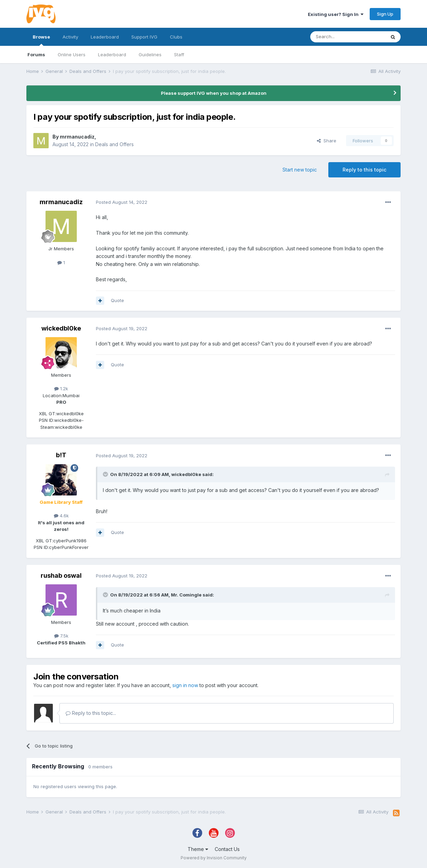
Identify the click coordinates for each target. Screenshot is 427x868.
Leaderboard (112, 55)
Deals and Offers (114, 144)
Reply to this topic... (91, 713)
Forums (36, 55)
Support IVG (144, 37)
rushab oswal (61, 575)
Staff (179, 55)
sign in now (185, 685)
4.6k (61, 516)
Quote (117, 300)
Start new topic (300, 170)
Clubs (176, 37)
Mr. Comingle (186, 595)
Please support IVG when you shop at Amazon (214, 93)
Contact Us (227, 849)
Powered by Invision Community (214, 858)
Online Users (72, 55)
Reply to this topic (364, 170)
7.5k (61, 636)
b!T (61, 455)
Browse (41, 40)
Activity (70, 37)
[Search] (348, 37)
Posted (122, 202)
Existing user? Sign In (336, 14)
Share (327, 141)
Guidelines (150, 55)
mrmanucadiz (77, 137)
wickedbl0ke (61, 328)
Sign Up (385, 14)
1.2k (61, 389)
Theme (198, 849)
